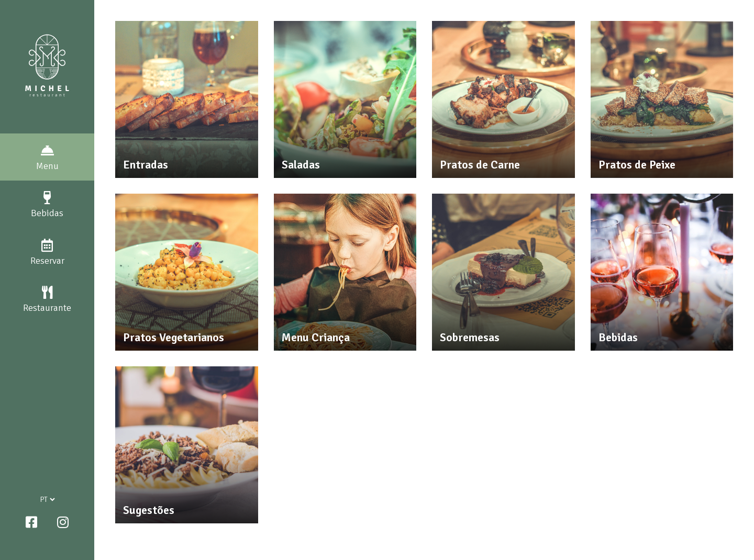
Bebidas (47, 205)
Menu (47, 158)
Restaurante (47, 300)
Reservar (47, 253)
